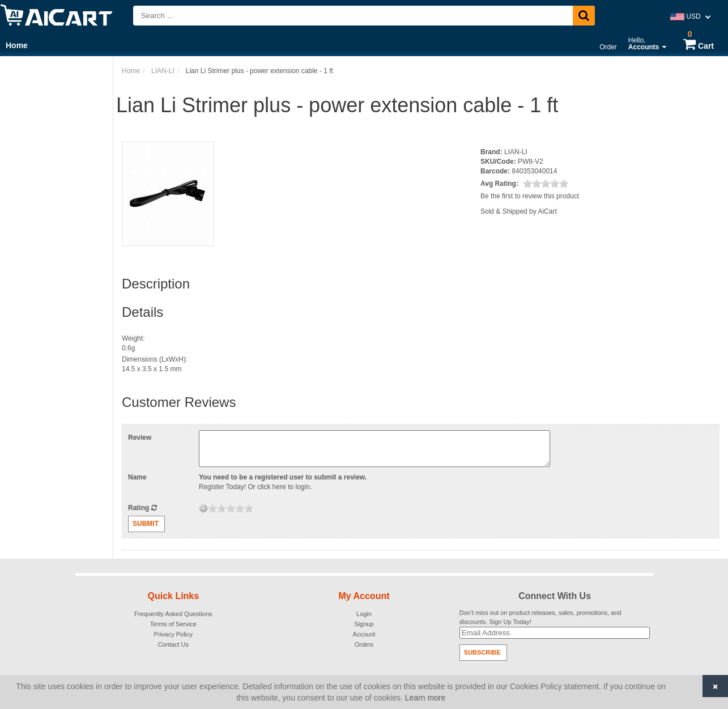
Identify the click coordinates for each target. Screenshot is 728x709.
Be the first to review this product (530, 196)
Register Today (222, 487)
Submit (146, 524)
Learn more (425, 698)
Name (137, 477)
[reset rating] (203, 508)
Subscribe (482, 652)
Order (608, 47)
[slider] (546, 184)
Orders (364, 644)
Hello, (647, 44)
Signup (364, 624)
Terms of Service (173, 624)
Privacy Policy (173, 634)
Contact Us (173, 644)
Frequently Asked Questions (173, 614)
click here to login (284, 487)
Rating (142, 508)
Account (364, 634)
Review (140, 438)
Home (17, 45)
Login (364, 614)
